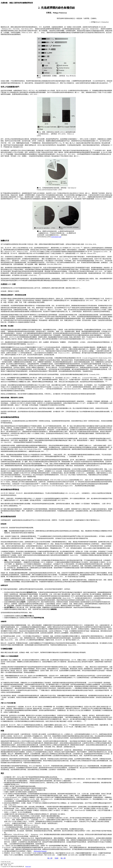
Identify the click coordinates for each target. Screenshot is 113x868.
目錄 (56, 858)
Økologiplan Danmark (40, 851)
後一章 (63, 858)
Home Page (28, 866)
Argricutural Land (56, 237)
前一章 (50, 858)
